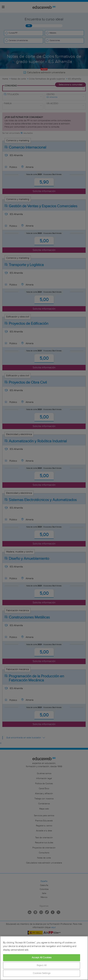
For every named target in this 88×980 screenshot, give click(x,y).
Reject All (42, 965)
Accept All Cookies (42, 958)
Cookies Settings (42, 973)
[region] (44, 958)
